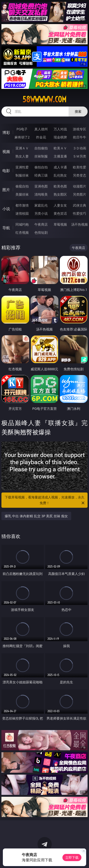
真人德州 (41, 129)
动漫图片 (80, 186)
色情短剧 (41, 232)
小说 (6, 209)
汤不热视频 (80, 224)
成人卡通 (60, 167)
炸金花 (41, 137)
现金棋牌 (60, 137)
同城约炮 (22, 224)
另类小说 (41, 213)
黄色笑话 (60, 213)
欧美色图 (60, 186)
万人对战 (60, 129)
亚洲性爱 (22, 167)
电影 (6, 171)
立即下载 (72, 857)
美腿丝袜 (22, 194)
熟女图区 (60, 194)
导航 (6, 228)
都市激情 (22, 205)
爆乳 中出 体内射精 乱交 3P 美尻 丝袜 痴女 (36, 516)
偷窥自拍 (22, 186)
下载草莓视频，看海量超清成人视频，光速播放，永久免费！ (45, 500)
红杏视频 (22, 232)
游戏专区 (80, 129)
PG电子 (22, 129)
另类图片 (80, 194)
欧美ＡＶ (60, 148)
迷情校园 (22, 213)
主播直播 (60, 156)
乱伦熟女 (60, 175)
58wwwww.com (44, 99)
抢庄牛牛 (80, 137)
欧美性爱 (80, 167)
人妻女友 (60, 205)
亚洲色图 (41, 186)
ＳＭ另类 (80, 156)
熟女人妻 (22, 156)
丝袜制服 (41, 156)
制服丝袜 (22, 175)
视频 (6, 152)
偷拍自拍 (41, 167)
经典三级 (41, 175)
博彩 (6, 132)
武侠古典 (80, 205)
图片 (6, 190)
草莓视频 (60, 224)
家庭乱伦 (41, 205)
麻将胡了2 (22, 137)
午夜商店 (41, 224)
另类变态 (80, 175)
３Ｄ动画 (80, 148)
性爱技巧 (80, 213)
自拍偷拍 (41, 148)
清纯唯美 (41, 194)
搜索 (78, 111)
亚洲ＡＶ (22, 148)
